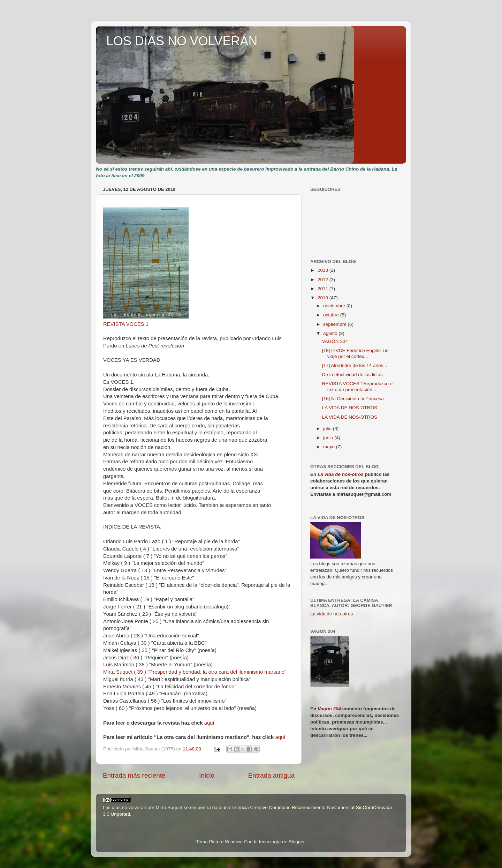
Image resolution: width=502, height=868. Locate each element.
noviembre (335, 306)
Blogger (297, 842)
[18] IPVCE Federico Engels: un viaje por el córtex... (355, 353)
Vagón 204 (329, 709)
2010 (324, 298)
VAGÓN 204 (335, 341)
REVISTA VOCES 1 (126, 324)
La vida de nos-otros (341, 474)
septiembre (336, 324)
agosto (331, 333)
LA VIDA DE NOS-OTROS (350, 408)
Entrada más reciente (134, 775)
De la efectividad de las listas (352, 375)
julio (328, 429)
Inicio (207, 775)
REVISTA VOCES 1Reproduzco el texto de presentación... (358, 386)
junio (329, 438)
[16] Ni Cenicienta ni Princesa (353, 399)
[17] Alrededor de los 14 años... (355, 365)
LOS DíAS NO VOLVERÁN (182, 41)
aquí (209, 723)
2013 (324, 270)
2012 (324, 280)
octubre (332, 315)
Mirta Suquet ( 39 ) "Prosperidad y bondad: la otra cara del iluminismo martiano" (195, 672)
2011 (324, 289)
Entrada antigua (271, 775)
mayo (330, 447)
